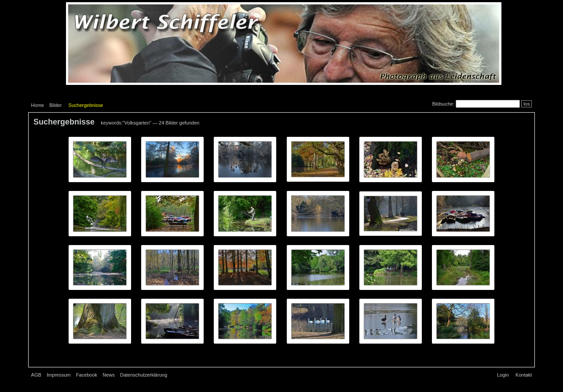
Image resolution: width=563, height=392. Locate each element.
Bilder (55, 105)
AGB (36, 375)
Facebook (87, 375)
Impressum (58, 375)
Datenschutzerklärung (144, 375)
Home (38, 105)
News (109, 375)
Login (503, 375)
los (526, 104)
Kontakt (524, 375)
